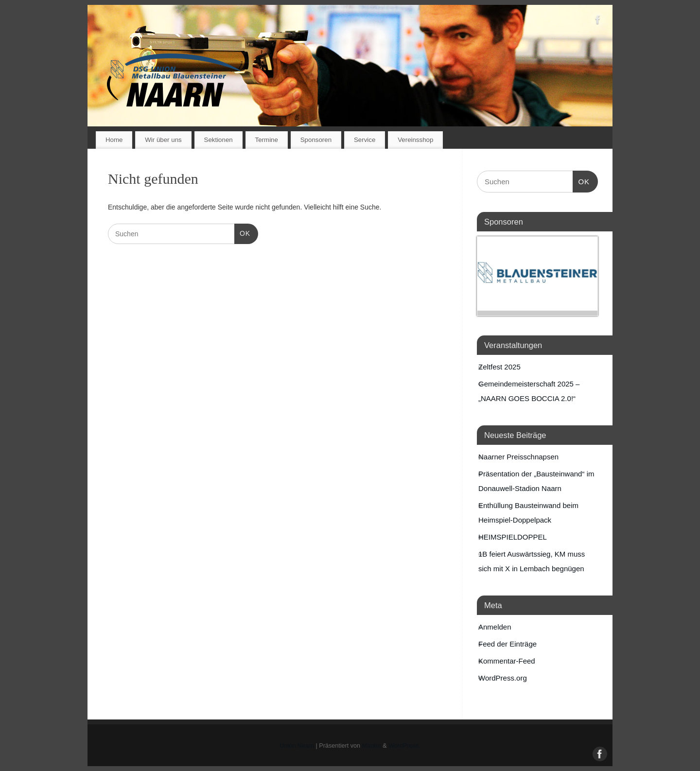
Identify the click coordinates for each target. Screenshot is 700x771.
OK (242, 232)
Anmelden (495, 627)
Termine (267, 140)
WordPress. (404, 746)
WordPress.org (503, 678)
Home (114, 140)
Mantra (372, 746)
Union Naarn (297, 746)
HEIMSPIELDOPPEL (513, 537)
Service (365, 140)
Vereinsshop (415, 140)
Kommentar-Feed (507, 661)
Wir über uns (163, 140)
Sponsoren (316, 140)
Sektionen (219, 140)
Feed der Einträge (507, 644)
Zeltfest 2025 (499, 367)
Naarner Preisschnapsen (518, 457)
